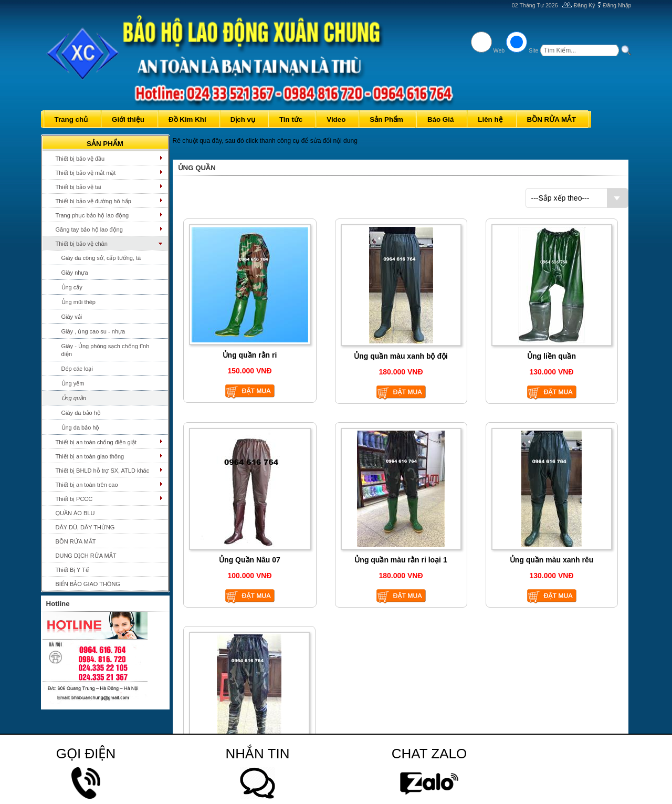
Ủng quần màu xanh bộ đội (401, 356)
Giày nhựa (75, 273)
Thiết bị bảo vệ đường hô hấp (93, 201)
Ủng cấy (72, 287)
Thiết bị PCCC (74, 499)
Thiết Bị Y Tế (72, 570)
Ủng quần (74, 398)
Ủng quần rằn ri (250, 355)
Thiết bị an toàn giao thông (90, 456)
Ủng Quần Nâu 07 (250, 560)
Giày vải (72, 317)
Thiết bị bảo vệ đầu (80, 159)
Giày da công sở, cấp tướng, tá (101, 258)
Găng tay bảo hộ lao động (89, 229)
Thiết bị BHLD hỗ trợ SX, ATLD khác (103, 471)
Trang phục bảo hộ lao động (92, 215)
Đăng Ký (585, 5)
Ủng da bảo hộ (81, 427)
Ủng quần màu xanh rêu (552, 560)
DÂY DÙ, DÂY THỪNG (85, 527)
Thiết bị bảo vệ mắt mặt (86, 173)
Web (499, 50)
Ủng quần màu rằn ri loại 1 (401, 560)
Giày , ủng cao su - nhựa (93, 331)
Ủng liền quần (552, 356)
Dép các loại (77, 369)
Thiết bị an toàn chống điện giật (96, 442)
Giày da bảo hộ (81, 413)
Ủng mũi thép (78, 302)
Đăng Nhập (617, 5)
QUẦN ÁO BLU (75, 513)
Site (533, 50)
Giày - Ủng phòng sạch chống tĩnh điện (106, 350)
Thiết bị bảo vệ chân (82, 244)
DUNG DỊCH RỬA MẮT (86, 556)
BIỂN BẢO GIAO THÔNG (88, 584)
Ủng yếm (73, 383)
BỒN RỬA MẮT (76, 541)
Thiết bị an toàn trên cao (87, 485)
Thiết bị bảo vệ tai (78, 187)
